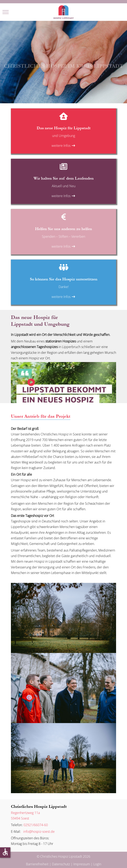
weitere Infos (63, 146)
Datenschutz (61, 864)
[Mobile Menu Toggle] (6, 12)
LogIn (97, 864)
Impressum (82, 864)
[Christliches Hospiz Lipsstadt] (63, 12)
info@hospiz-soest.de (38, 832)
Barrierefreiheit (37, 864)
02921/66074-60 (36, 825)
